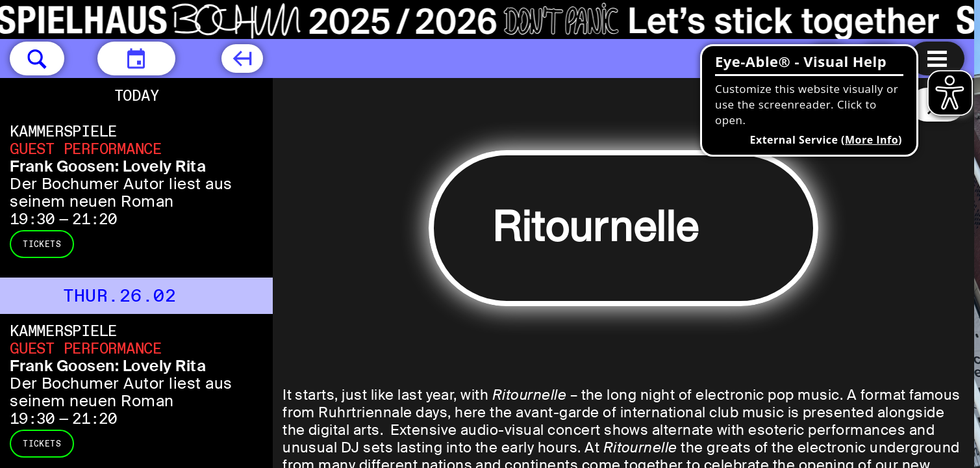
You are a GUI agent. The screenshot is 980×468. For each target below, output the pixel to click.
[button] (37, 58)
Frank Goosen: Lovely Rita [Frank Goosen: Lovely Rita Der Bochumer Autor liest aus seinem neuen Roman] (108, 166)
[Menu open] (937, 58)
